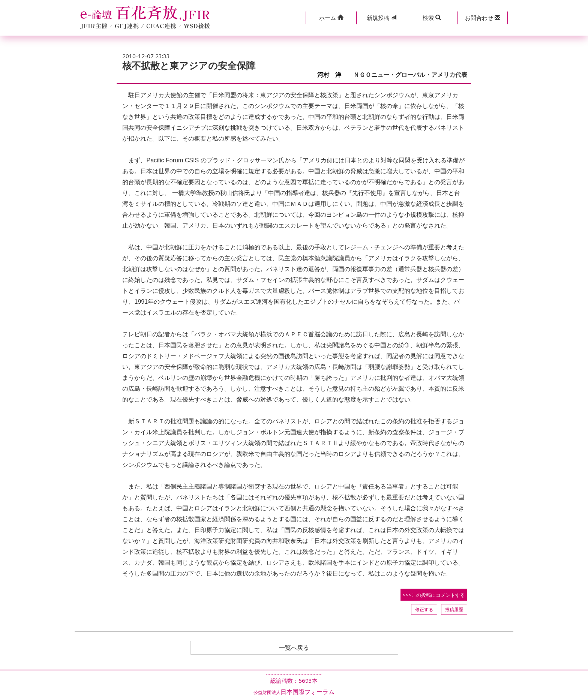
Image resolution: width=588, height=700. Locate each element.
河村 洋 (332, 75)
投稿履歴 (454, 609)
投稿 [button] (382, 18)
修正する (424, 609)
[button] (331, 18)
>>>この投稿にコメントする (434, 595)
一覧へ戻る (294, 648)
